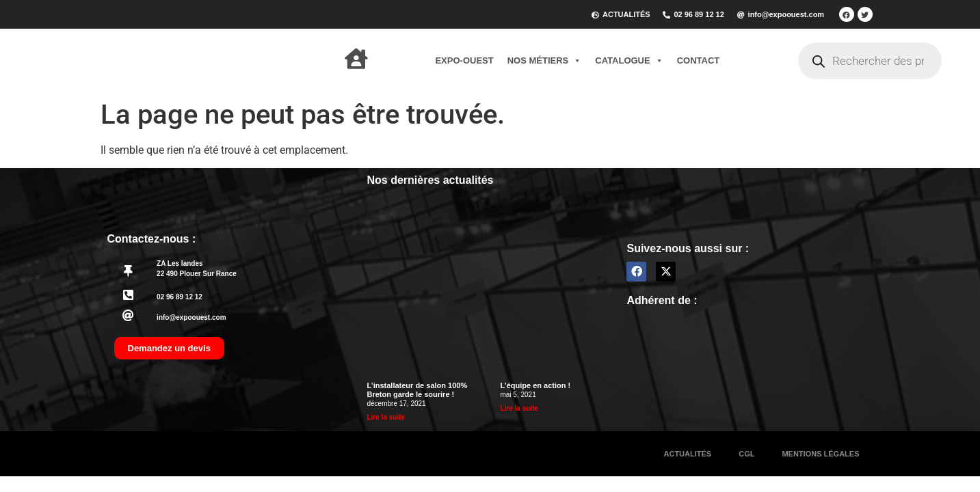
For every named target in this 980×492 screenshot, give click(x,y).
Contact (699, 60)
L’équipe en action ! (535, 385)
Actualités (688, 454)
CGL (746, 454)
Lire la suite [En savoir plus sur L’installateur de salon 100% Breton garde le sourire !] (386, 417)
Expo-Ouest (464, 60)
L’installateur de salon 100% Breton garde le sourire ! (417, 390)
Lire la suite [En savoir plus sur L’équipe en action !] (519, 408)
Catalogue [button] (629, 61)
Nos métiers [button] (545, 61)
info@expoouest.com (191, 317)
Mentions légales (820, 454)
